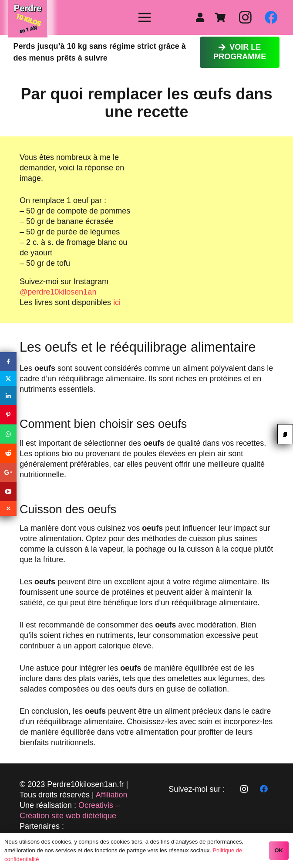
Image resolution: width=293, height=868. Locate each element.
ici (117, 302)
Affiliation (112, 795)
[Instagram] (245, 17)
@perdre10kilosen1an (58, 292)
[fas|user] (202, 18)
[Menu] (145, 17)
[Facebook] (271, 17)
